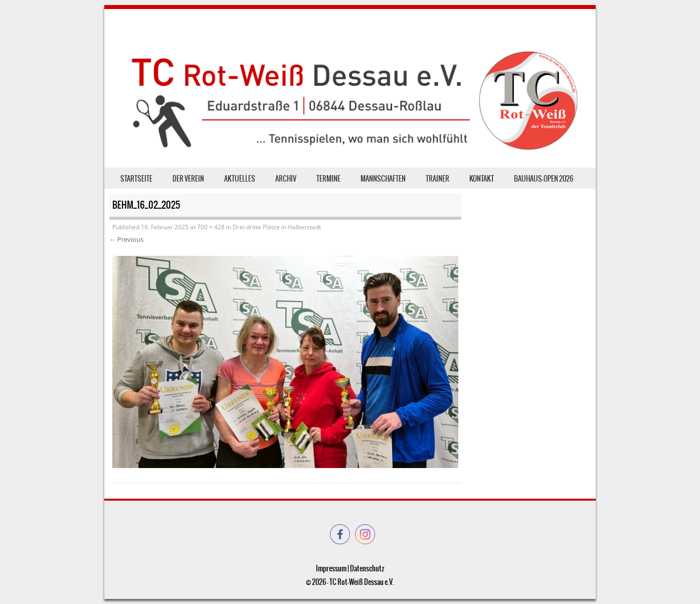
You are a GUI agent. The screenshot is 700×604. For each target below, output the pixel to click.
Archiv (286, 179)
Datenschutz (367, 568)
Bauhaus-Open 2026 (544, 179)
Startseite (136, 179)
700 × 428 (211, 227)
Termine (328, 179)
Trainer (437, 179)
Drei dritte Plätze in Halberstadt (277, 227)
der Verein (188, 179)
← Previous (126, 239)
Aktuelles (240, 179)
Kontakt (482, 179)
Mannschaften (383, 179)
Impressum (331, 568)
